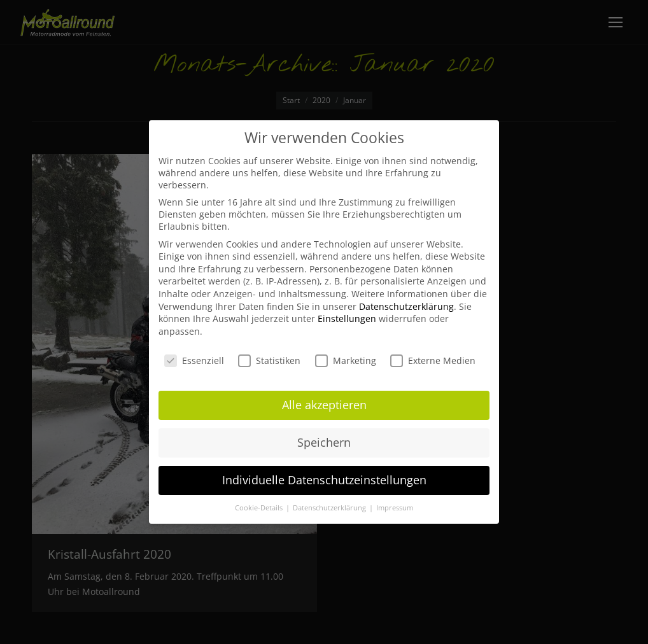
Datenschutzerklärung (406, 306)
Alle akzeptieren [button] (324, 405)
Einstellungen (347, 318)
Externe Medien (433, 360)
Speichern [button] (324, 442)
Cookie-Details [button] (260, 508)
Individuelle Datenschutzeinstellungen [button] (324, 480)
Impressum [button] (395, 508)
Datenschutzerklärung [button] (330, 508)
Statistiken (269, 360)
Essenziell (194, 360)
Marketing (346, 360)
